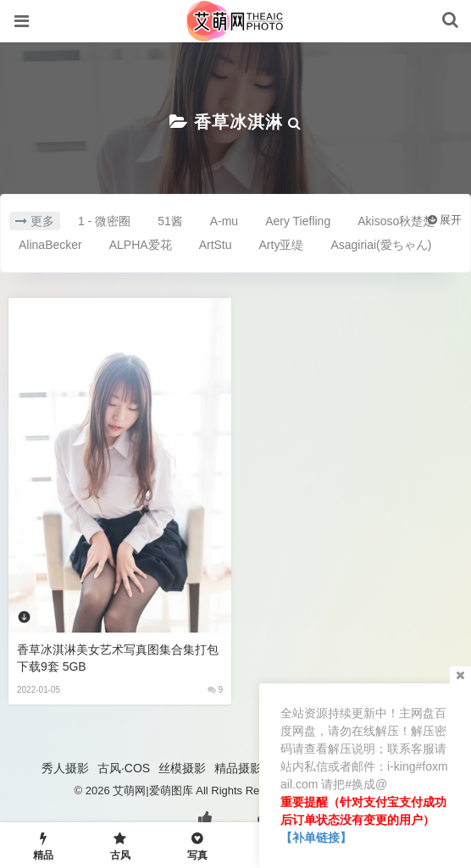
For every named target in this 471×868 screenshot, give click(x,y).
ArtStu (216, 245)
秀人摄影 (65, 768)
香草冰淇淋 (238, 122)
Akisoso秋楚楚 (396, 221)
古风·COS (124, 768)
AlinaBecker (50, 245)
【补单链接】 (316, 838)
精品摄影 (238, 768)
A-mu (224, 221)
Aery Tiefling (298, 221)
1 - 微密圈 (104, 221)
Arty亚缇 (282, 245)
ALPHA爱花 (141, 245)
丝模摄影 (182, 768)
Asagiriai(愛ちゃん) (381, 245)
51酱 (170, 221)
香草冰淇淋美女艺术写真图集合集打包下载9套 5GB (118, 658)
